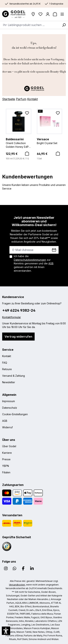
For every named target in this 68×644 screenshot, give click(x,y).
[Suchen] (64, 25)
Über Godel (9, 446)
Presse (6, 459)
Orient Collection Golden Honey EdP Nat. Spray (19, 143)
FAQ (5, 363)
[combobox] (30, 25)
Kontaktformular (12, 317)
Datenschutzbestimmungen (30, 260)
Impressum (9, 401)
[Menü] (62, 14)
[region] (34, 135)
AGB (51, 263)
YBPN (6, 466)
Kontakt (32, 99)
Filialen (6, 472)
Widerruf (7, 427)
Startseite (9, 99)
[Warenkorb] (55, 14)
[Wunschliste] (40, 14)
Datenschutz (10, 408)
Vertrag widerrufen (18, 337)
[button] (6, 631)
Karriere (7, 453)
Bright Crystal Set (50, 141)
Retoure (7, 369)
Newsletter (9, 382)
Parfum (21, 99)
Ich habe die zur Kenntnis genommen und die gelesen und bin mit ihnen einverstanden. (34, 263)
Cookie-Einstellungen (15, 414)
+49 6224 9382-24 (19, 310)
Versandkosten (17, 585)
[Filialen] (33, 14)
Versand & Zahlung (14, 376)
